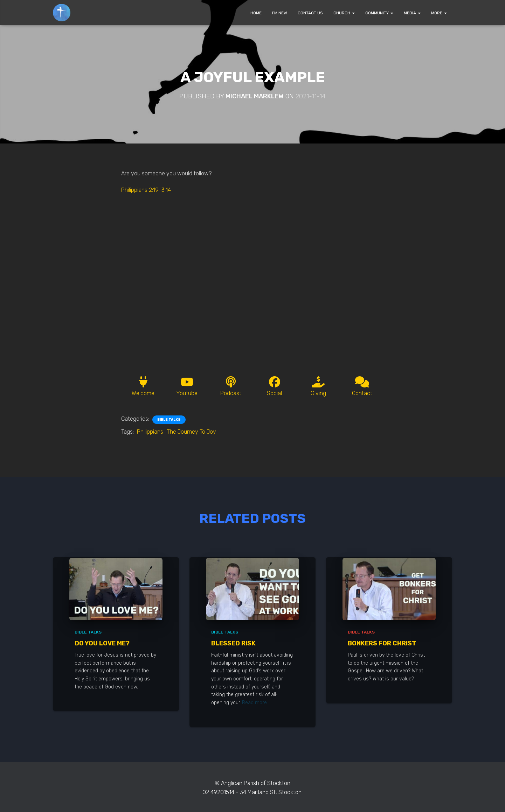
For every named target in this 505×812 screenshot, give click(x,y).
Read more (254, 703)
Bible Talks (169, 420)
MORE (439, 13)
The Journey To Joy (191, 432)
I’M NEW (280, 13)
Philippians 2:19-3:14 (146, 190)
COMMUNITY (379, 13)
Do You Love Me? (102, 643)
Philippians (150, 432)
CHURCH (344, 13)
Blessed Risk (233, 643)
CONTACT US (310, 13)
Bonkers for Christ (382, 643)
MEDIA (412, 13)
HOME (256, 13)
